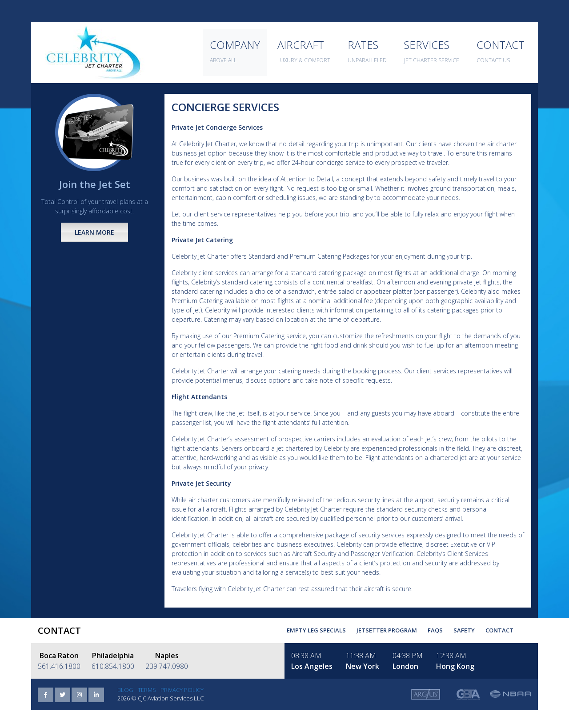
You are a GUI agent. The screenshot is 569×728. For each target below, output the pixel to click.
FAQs (435, 630)
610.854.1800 (113, 666)
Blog (125, 690)
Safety (464, 630)
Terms (147, 690)
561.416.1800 (59, 666)
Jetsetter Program (387, 630)
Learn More (94, 232)
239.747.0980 (167, 666)
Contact (499, 630)
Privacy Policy (182, 690)
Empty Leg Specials (316, 630)
